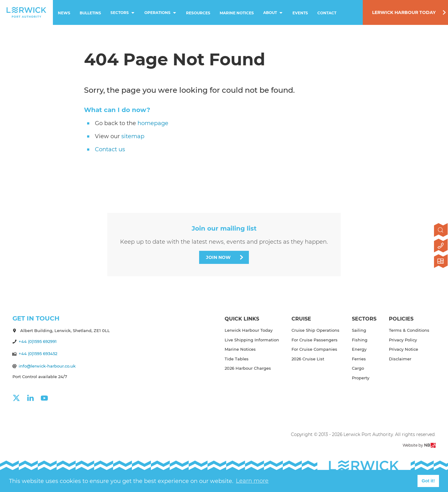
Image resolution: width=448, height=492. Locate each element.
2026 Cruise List (308, 359)
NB (430, 445)
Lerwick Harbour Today (404, 12)
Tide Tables (237, 359)
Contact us (110, 149)
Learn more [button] (252, 481)
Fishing (360, 340)
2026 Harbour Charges (248, 368)
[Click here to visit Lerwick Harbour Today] (441, 262)
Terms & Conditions (409, 330)
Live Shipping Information (252, 340)
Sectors (123, 13)
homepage (153, 123)
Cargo (358, 368)
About (274, 13)
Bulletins (90, 13)
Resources (198, 13)
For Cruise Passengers (315, 340)
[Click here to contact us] (441, 246)
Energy (359, 349)
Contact (327, 13)
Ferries (359, 359)
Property (361, 378)
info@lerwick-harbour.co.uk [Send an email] (47, 366)
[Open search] (441, 231)
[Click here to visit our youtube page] (47, 398)
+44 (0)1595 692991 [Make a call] (38, 341)
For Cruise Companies (314, 349)
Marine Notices (237, 13)
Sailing (359, 330)
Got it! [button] (428, 481)
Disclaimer (400, 359)
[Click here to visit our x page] (19, 398)
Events (300, 13)
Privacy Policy (403, 340)
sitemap (133, 136)
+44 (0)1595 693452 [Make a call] (38, 354)
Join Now (218, 257)
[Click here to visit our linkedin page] (33, 398)
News (64, 13)
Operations (161, 13)
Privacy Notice (404, 349)
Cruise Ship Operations (315, 330)
